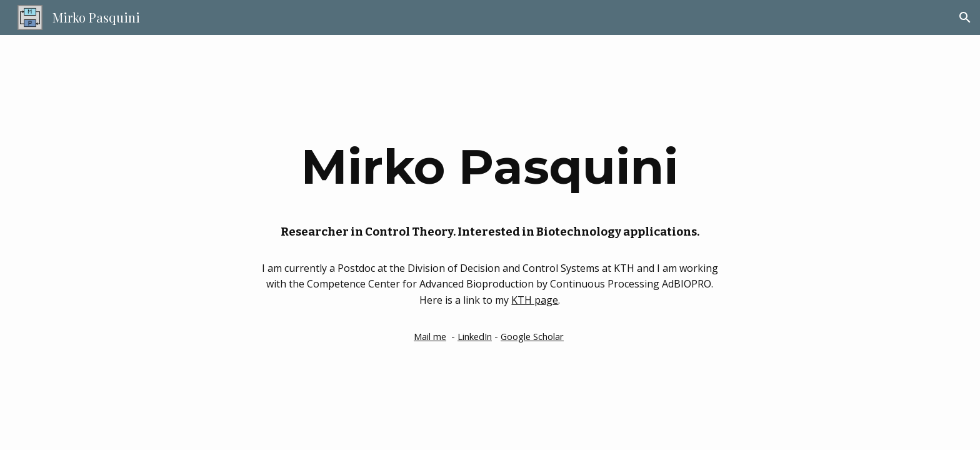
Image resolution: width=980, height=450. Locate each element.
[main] (490, 165)
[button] (965, 17)
